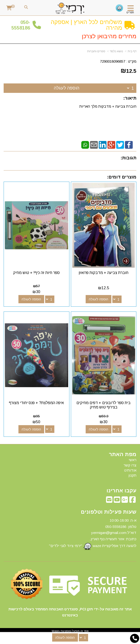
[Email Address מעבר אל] (109, 501)
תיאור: (130, 98)
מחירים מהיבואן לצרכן (109, 36)
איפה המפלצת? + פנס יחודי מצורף (36, 403)
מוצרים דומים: (122, 177)
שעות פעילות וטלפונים (109, 512)
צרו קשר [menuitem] (130, 465)
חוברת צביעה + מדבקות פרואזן (103, 273)
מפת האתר (123, 454)
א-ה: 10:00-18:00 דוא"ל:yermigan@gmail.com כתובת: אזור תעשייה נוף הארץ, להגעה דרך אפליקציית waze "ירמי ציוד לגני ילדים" (93, 534)
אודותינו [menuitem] (130, 470)
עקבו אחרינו (121, 491)
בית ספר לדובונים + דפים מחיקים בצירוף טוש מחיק (103, 405)
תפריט (130, 12)
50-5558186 (21, 25)
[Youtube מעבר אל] (117, 501)
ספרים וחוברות (96, 51)
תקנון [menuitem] (132, 475)
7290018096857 (113, 61)
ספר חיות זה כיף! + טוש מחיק (36, 273)
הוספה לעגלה (67, 88)
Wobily (56, 631)
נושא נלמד (116, 51)
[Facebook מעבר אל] (132, 501)
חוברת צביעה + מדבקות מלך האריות (107, 106)
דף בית (132, 51)
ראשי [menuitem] (132, 460)
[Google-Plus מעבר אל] (125, 501)
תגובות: (128, 158)
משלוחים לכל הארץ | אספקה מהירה (86, 25)
